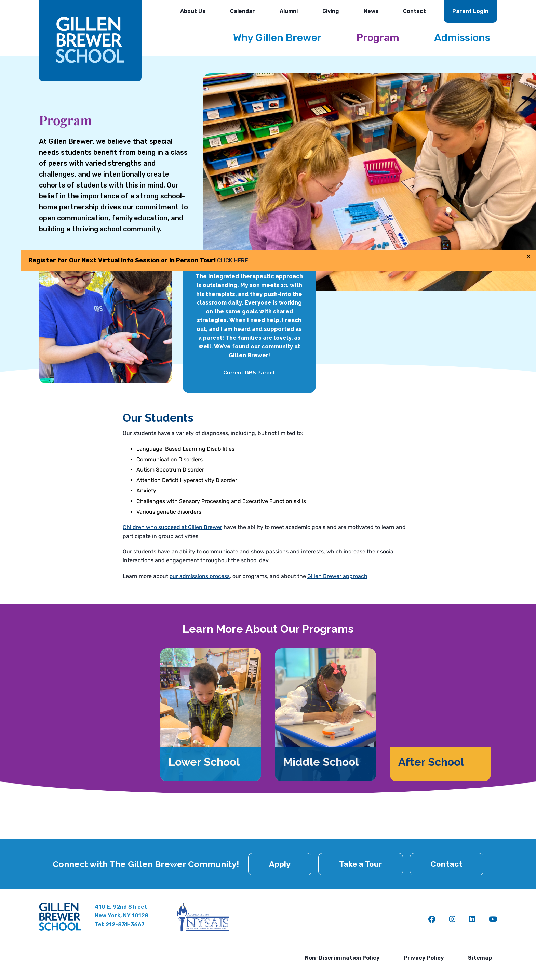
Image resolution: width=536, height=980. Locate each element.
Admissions (462, 38)
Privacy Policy (424, 958)
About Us (193, 11)
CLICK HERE (470, 277)
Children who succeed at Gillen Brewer (171, 527)
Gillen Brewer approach (335, 576)
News (371, 11)
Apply (280, 864)
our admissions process (199, 576)
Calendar (243, 11)
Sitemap (480, 958)
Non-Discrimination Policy (342, 958)
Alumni (289, 11)
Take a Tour (361, 864)
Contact (414, 11)
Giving (331, 11)
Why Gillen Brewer (277, 38)
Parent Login (470, 11)
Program (378, 38)
